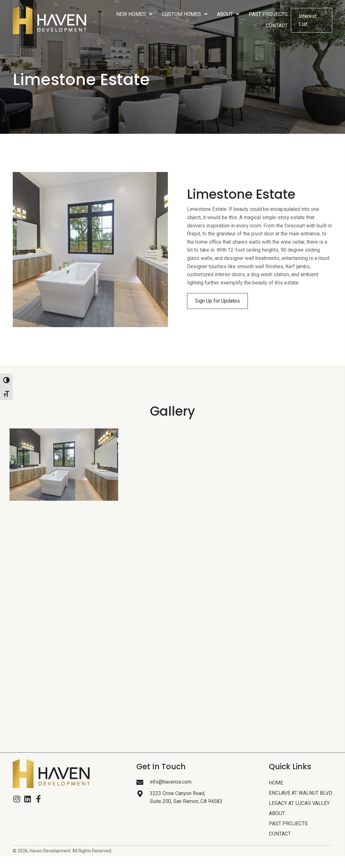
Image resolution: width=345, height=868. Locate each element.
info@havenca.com (171, 782)
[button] (217, 301)
